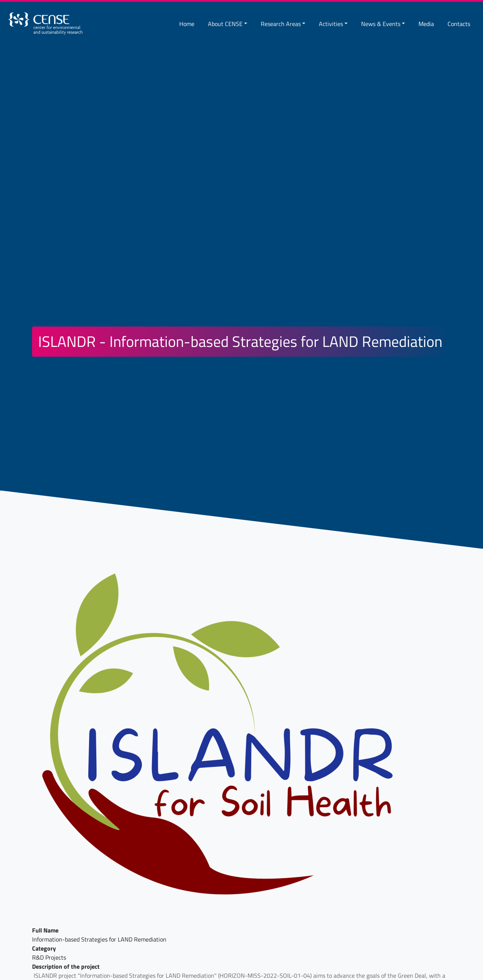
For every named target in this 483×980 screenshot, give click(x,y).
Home (187, 24)
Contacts (459, 24)
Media (426, 24)
